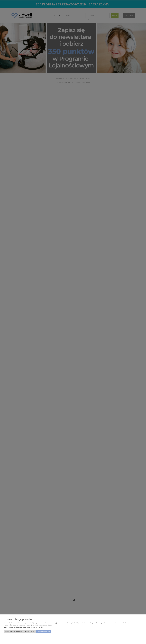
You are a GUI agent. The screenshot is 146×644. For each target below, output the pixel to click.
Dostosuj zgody (30, 632)
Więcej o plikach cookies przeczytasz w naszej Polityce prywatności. (23, 627)
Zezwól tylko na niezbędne (13, 632)
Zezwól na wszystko (44, 632)
